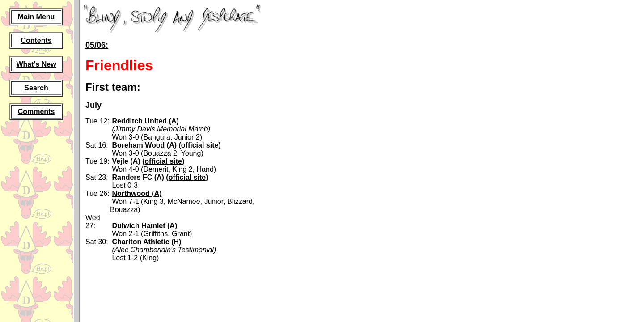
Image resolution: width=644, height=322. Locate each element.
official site (200, 145)
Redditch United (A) (145, 121)
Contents (36, 40)
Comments (36, 112)
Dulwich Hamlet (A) (144, 226)
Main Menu (36, 17)
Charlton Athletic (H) (146, 242)
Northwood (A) (137, 193)
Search (36, 88)
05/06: (97, 45)
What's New (36, 64)
